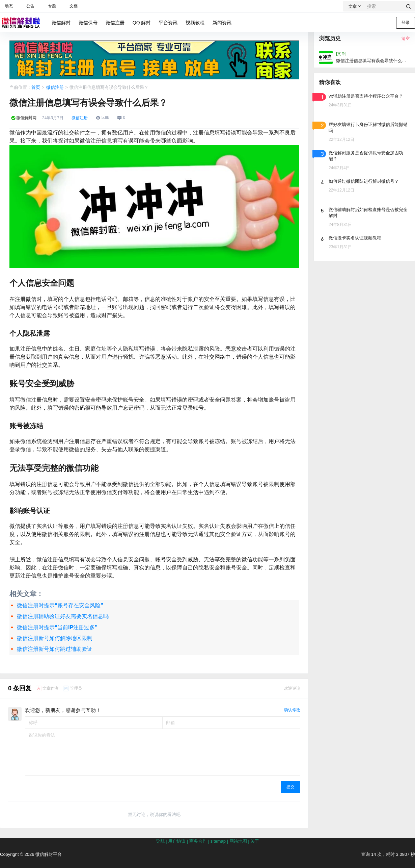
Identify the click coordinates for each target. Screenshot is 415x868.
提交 (290, 787)
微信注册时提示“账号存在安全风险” (60, 605)
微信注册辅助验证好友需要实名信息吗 (63, 616)
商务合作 (198, 841)
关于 (255, 841)
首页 (36, 87)
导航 (160, 841)
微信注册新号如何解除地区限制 (55, 638)
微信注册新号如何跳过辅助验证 (55, 649)
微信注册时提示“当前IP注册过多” (57, 627)
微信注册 (55, 87)
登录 (406, 23)
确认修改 (292, 710)
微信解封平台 (48, 854)
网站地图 (238, 841)
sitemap (218, 841)
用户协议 (177, 841)
